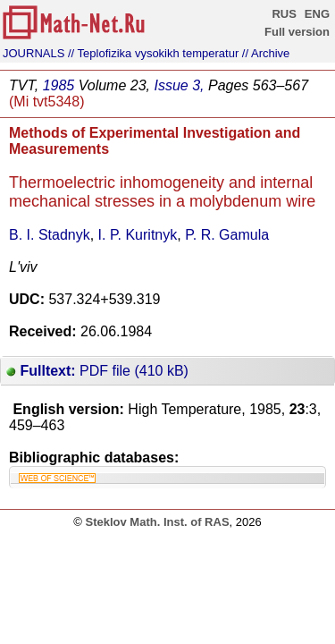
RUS (284, 14)
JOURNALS (33, 53)
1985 (59, 85)
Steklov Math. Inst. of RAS (157, 522)
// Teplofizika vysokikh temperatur (153, 53)
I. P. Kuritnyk (138, 235)
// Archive (266, 53)
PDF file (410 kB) (97, 371)
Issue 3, (179, 85)
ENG (317, 14)
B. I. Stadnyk (50, 235)
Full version (297, 32)
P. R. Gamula (227, 235)
